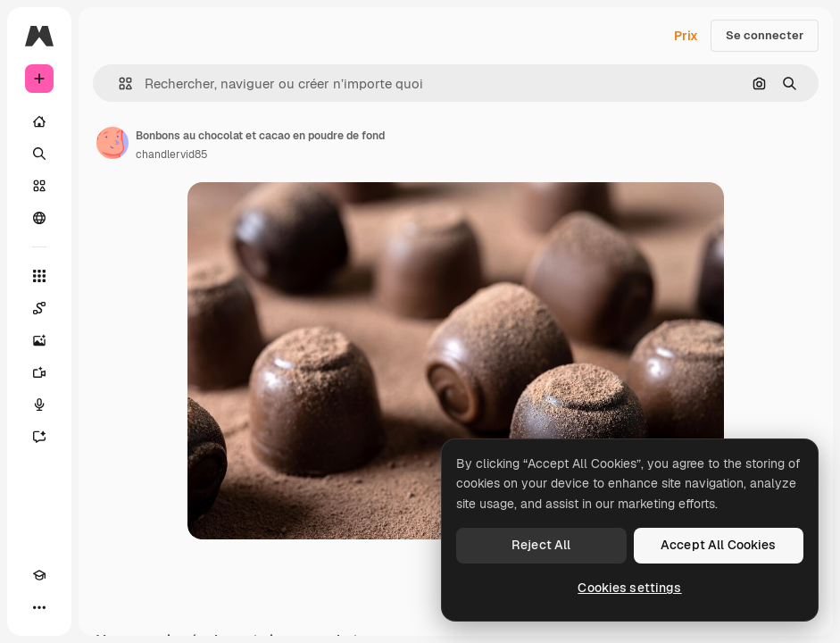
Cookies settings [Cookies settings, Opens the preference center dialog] (629, 588)
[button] (118, 84)
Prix (686, 36)
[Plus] (39, 607)
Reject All (541, 545)
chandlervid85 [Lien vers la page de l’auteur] (172, 154)
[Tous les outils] (39, 276)
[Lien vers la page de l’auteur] (112, 143)
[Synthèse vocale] (39, 405)
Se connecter (765, 35)
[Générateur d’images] (39, 340)
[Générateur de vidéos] (39, 372)
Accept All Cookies (719, 545)
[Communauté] (39, 218)
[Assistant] (39, 437)
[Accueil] (39, 121)
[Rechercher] (39, 154)
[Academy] (39, 575)
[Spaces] (39, 308)
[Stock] (39, 186)
